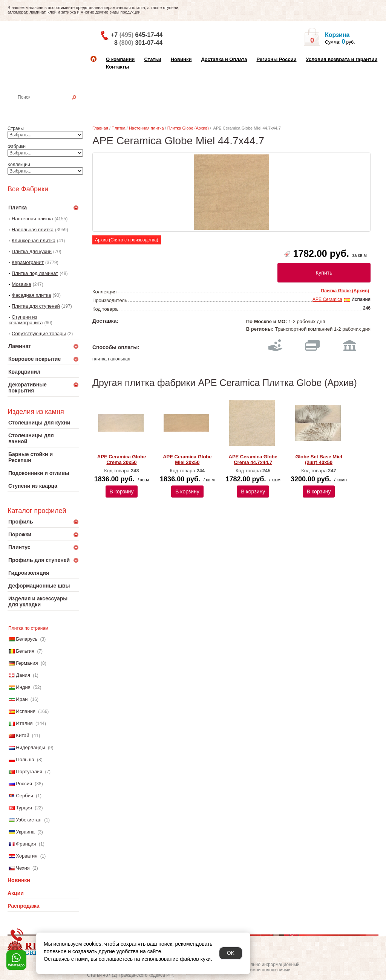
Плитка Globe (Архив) (188, 128)
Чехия (23, 868)
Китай (22, 735)
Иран (22, 699)
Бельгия (25, 651)
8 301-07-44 (138, 43)
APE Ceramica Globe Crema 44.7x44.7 (253, 459)
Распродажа (24, 906)
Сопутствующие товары (39, 334)
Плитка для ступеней (36, 306)
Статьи (152, 59)
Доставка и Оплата (224, 59)
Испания (26, 711)
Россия (24, 784)
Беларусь (27, 639)
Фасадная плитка (31, 295)
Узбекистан (29, 820)
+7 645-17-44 (137, 35)
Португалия (29, 772)
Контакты (117, 67)
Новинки (181, 59)
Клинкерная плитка (34, 240)
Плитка (119, 128)
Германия (27, 663)
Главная (100, 128)
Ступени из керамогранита (26, 320)
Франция (26, 844)
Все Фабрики (28, 189)
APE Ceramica (327, 299)
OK (231, 953)
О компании (120, 59)
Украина (25, 832)
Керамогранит (28, 262)
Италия (24, 723)
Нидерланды (30, 747)
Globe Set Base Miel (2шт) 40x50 (319, 459)
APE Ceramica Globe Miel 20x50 (187, 459)
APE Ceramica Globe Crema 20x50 (122, 459)
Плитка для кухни (32, 251)
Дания (23, 675)
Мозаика (21, 284)
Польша (25, 759)
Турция (24, 808)
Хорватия (27, 856)
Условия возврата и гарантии (342, 59)
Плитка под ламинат (35, 273)
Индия (23, 687)
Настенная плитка (51, 108)
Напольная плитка (33, 230)
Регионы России (276, 59)
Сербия (25, 796)
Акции (16, 893)
